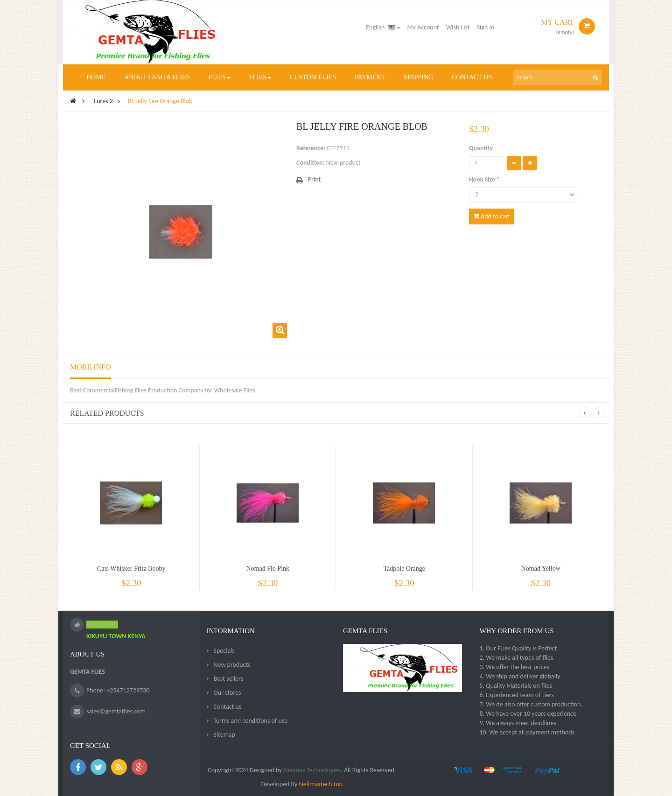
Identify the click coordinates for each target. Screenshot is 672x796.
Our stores (227, 693)
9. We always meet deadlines (518, 723)
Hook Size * (485, 179)
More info (91, 367)
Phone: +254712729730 (118, 690)
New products (232, 665)
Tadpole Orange (404, 569)
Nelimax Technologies (311, 770)
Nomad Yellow (541, 569)
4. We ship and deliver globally (520, 676)
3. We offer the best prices (514, 667)
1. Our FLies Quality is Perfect (518, 648)
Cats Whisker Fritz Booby (131, 569)
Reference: (311, 148)
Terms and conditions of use (251, 721)
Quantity (481, 148)
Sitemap (224, 735)
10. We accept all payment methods (527, 732)
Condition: (311, 163)
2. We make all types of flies (516, 658)
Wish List (458, 27)
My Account (423, 27)
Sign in (486, 27)
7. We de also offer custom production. (531, 704)
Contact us (228, 707)
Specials (224, 651)
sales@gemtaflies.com (116, 711)
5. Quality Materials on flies (516, 686)
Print (314, 179)
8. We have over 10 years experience (528, 714)
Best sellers (229, 679)
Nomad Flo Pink (268, 569)
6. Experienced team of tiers (516, 695)
